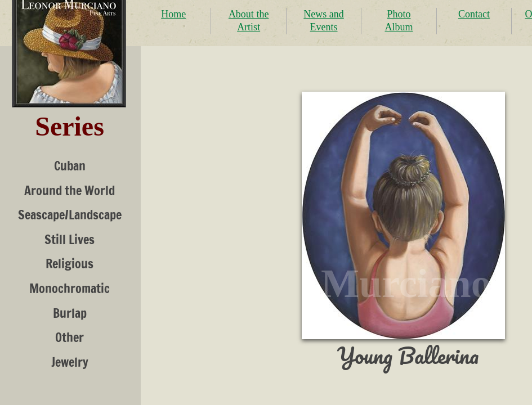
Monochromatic (70, 288)
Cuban (70, 166)
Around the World (70, 190)
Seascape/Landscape (70, 215)
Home (173, 14)
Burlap (70, 313)
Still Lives (70, 239)
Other (70, 337)
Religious (70, 264)
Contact (474, 14)
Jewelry (70, 362)
